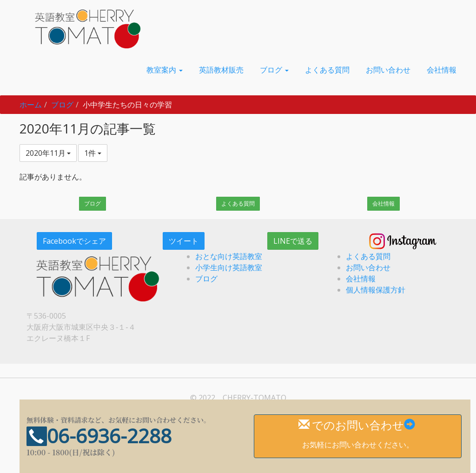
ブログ (62, 105)
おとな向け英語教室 (229, 256)
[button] (165, 70)
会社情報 (383, 203)
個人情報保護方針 (376, 290)
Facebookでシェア (74, 241)
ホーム (31, 105)
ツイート (184, 241)
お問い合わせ (368, 267)
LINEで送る (293, 241)
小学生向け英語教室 (229, 267)
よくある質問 (238, 203)
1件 (93, 153)
